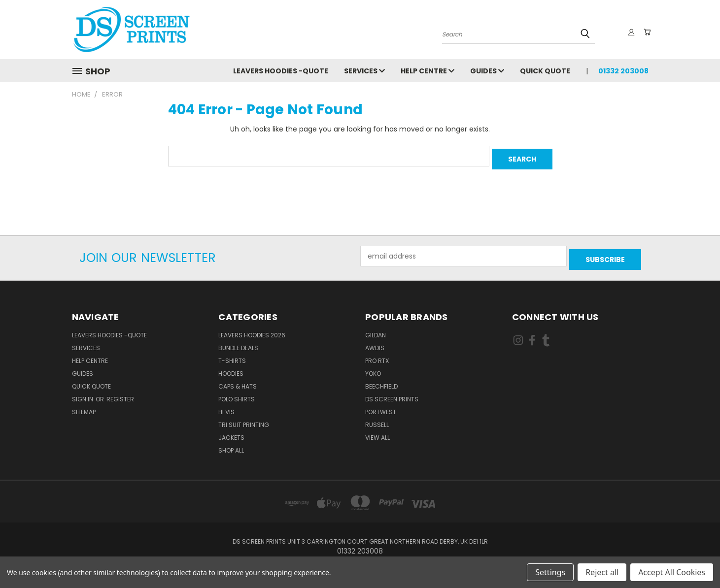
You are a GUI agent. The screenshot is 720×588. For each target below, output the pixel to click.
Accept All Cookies (672, 572)
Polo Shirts (237, 393)
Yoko (373, 367)
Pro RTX (377, 354)
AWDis (375, 342)
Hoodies (231, 367)
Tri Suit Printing (244, 418)
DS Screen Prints (392, 393)
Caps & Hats (238, 380)
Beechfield (381, 380)
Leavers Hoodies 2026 (252, 329)
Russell (377, 418)
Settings (550, 572)
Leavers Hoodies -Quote (281, 71)
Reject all (602, 572)
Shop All (231, 444)
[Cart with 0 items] (646, 32)
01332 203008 (623, 71)
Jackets (231, 431)
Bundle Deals (238, 342)
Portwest (381, 406)
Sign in (83, 393)
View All (377, 431)
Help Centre (428, 71)
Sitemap (84, 406)
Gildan (376, 329)
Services (364, 71)
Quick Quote (545, 71)
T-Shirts (232, 354)
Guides (487, 71)
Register (120, 393)
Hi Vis (226, 406)
